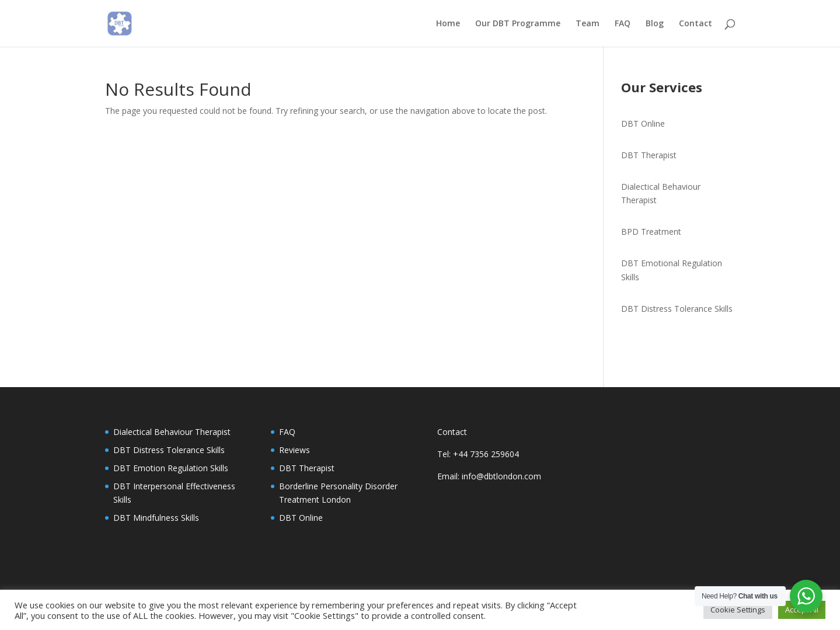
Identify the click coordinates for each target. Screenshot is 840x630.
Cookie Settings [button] (738, 610)
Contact (696, 24)
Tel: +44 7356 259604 (478, 454)
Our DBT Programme (518, 24)
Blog (655, 24)
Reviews (294, 450)
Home (448, 24)
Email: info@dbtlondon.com (489, 476)
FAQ (623, 24)
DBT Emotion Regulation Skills (171, 468)
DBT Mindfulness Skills (156, 518)
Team (588, 24)
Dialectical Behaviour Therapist (172, 432)
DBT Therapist (649, 155)
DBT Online (643, 123)
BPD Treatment (651, 232)
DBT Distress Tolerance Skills (677, 309)
